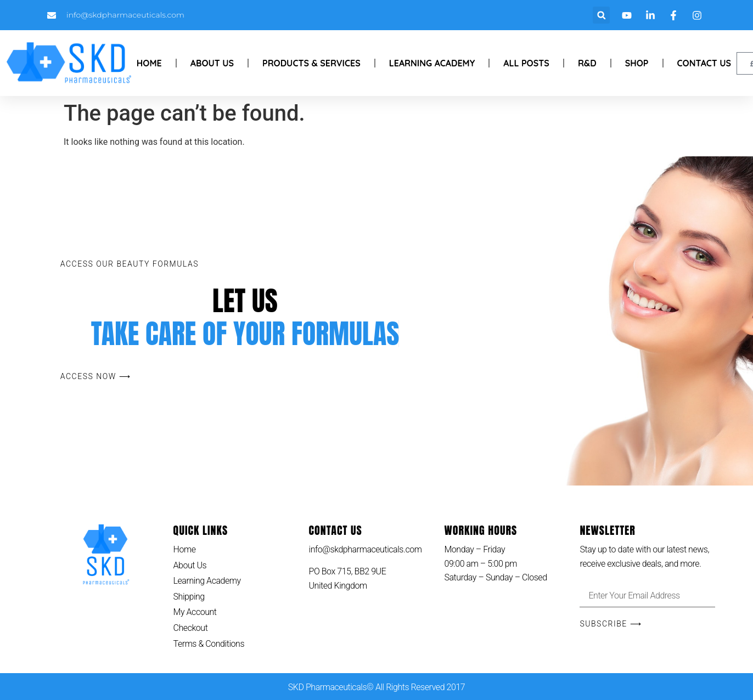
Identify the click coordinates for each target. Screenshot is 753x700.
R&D (587, 63)
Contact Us (704, 63)
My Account (195, 612)
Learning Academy (432, 63)
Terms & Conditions (209, 644)
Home (149, 63)
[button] (601, 15)
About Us (212, 63)
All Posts (526, 63)
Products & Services (311, 63)
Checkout (191, 628)
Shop (637, 63)
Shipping (189, 597)
